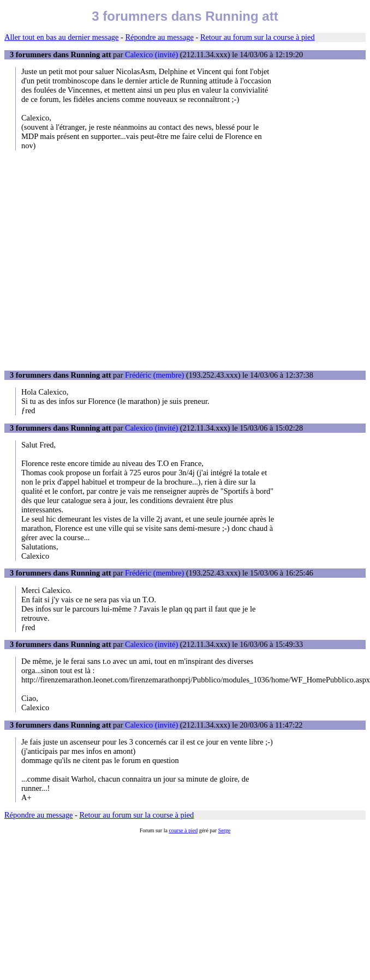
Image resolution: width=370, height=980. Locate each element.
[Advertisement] (102, 260)
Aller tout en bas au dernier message (61, 37)
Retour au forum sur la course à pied (258, 37)
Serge (225, 830)
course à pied (183, 830)
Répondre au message (159, 37)
